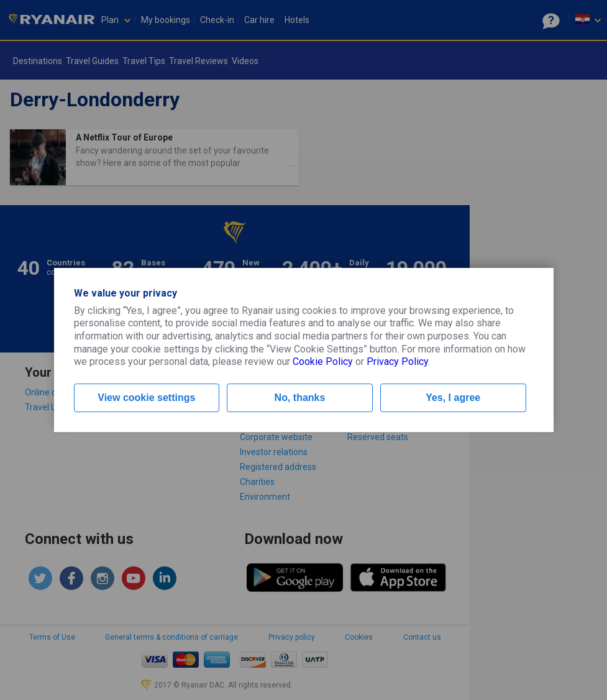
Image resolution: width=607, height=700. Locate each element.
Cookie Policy (323, 362)
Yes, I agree (453, 398)
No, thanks (300, 398)
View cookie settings (146, 398)
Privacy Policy (397, 362)
